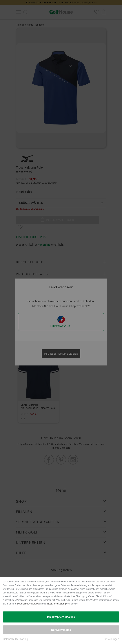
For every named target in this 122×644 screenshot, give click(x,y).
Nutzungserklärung (56, 604)
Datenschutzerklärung (28, 604)
